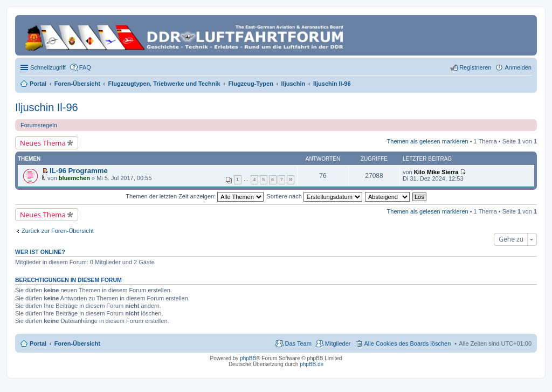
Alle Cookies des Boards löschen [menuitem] (408, 343)
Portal (38, 84)
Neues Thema (43, 143)
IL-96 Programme (79, 171)
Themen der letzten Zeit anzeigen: (195, 196)
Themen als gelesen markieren (428, 141)
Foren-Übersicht (77, 343)
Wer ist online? (40, 252)
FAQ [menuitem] (85, 67)
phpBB (248, 358)
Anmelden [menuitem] (518, 67)
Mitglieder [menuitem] (338, 343)
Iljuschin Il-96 (47, 107)
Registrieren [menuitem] (475, 67)
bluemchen (74, 178)
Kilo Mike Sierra (436, 172)
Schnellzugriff (48, 67)
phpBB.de (312, 364)
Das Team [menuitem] (298, 343)
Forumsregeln (39, 125)
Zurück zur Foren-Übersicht (58, 231)
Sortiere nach (314, 196)
